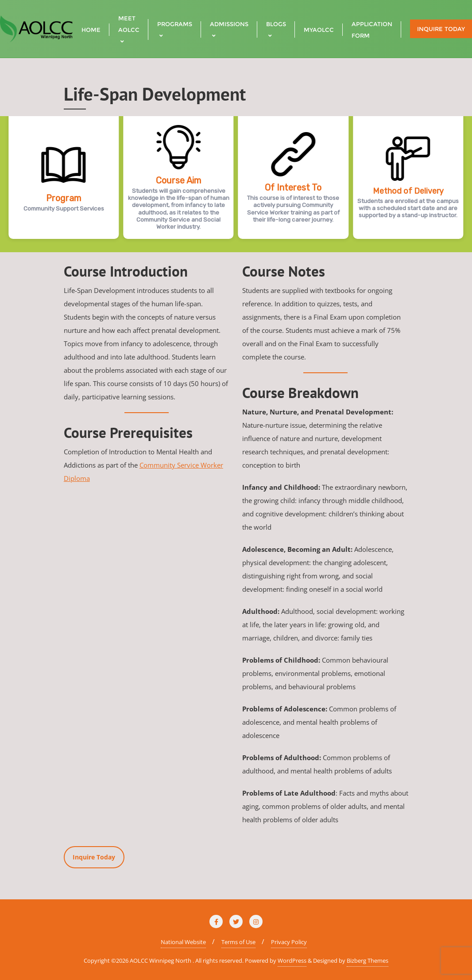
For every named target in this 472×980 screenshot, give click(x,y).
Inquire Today (441, 29)
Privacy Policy (289, 942)
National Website (183, 942)
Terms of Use (238, 942)
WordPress (292, 960)
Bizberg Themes (368, 960)
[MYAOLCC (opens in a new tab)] (319, 29)
